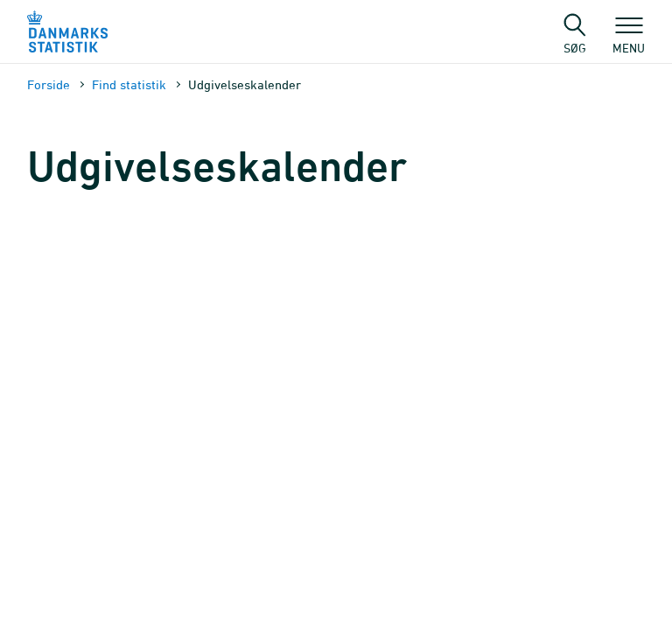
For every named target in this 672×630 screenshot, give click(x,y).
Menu (629, 39)
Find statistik (129, 84)
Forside (49, 84)
